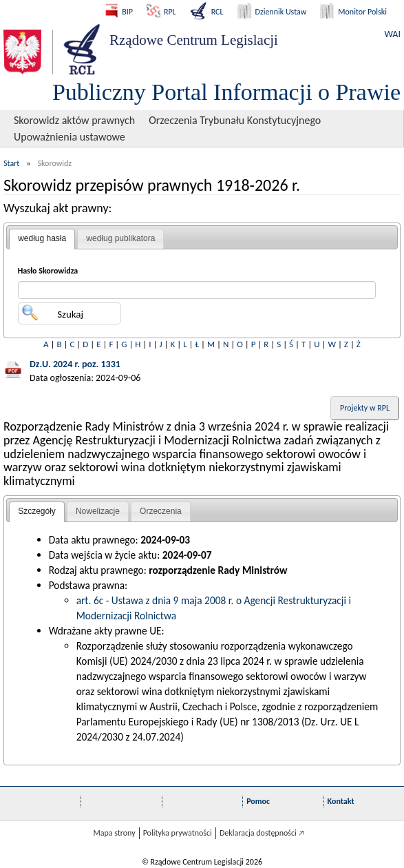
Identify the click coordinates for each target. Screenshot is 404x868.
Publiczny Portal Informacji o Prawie (226, 92)
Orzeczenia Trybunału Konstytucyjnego (235, 120)
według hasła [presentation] (42, 238)
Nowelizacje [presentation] (98, 511)
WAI (393, 34)
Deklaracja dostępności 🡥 (262, 833)
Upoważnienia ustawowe (70, 137)
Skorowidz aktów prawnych (74, 120)
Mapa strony (114, 833)
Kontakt (341, 801)
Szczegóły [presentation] (37, 511)
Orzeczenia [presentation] (161, 511)
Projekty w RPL (365, 408)
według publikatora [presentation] (120, 238)
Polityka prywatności (178, 833)
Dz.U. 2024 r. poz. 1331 (75, 364)
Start (11, 163)
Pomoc (258, 801)
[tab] (42, 239)
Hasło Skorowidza (48, 271)
